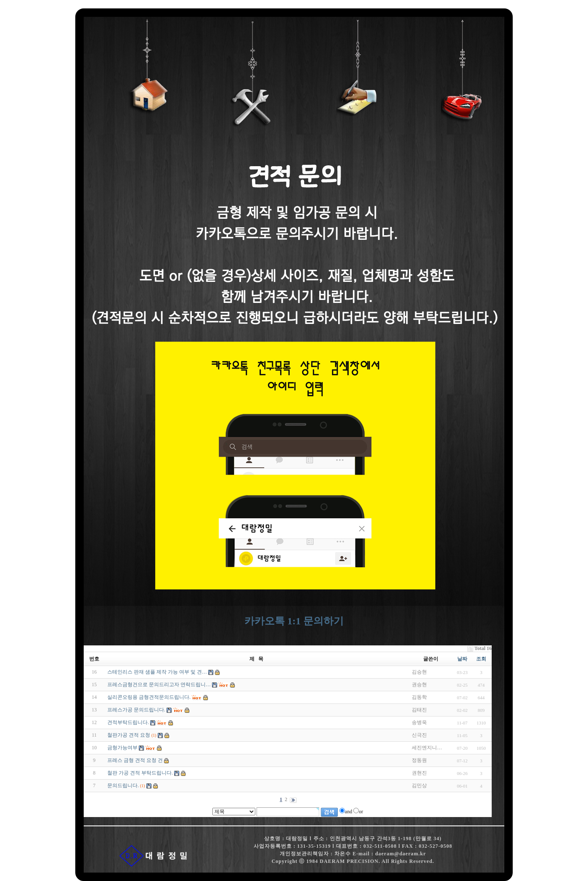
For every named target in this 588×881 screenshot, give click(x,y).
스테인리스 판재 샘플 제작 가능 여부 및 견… (157, 672)
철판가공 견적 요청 (129, 735)
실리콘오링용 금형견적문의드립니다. (149, 697)
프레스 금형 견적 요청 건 (135, 760)
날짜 (462, 659)
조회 (481, 659)
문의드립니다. (123, 785)
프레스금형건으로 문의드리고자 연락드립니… (159, 685)
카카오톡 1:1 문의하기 (294, 621)
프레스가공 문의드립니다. (136, 710)
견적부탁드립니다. (128, 722)
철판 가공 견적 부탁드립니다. (140, 773)
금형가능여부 (122, 748)
